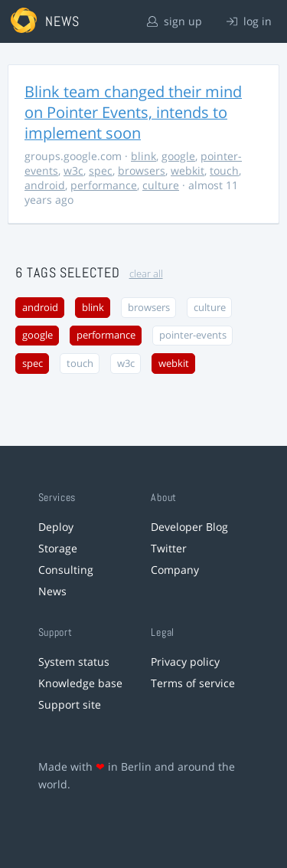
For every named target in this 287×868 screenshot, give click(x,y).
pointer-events (193, 335)
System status (74, 662)
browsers (142, 170)
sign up (174, 21)
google (178, 156)
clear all (146, 274)
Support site (70, 704)
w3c (73, 170)
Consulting (66, 570)
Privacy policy (185, 662)
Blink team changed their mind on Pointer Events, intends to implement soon (133, 112)
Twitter (169, 548)
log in (249, 21)
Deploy (56, 527)
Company (175, 570)
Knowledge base (80, 683)
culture (161, 185)
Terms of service (193, 683)
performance (104, 185)
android (45, 185)
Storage (58, 548)
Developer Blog (189, 527)
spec (101, 170)
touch (224, 170)
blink (143, 156)
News (52, 591)
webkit (188, 170)
